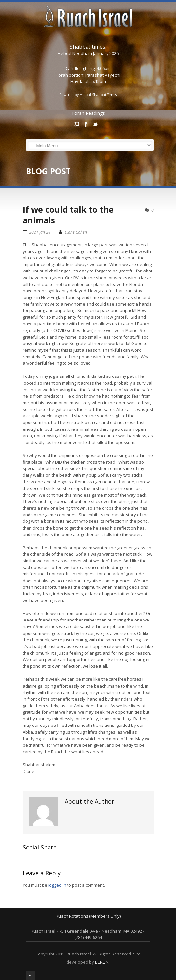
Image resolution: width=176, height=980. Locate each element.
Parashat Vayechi (103, 75)
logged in (57, 885)
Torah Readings (88, 113)
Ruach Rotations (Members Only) (88, 916)
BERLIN (102, 962)
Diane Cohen (76, 232)
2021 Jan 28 (40, 232)
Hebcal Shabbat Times (98, 95)
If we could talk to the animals (68, 215)
